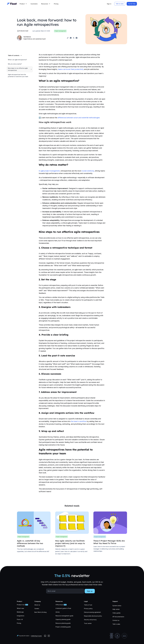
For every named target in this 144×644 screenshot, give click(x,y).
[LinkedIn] (45, 636)
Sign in (109, 4)
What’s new (20, 608)
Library (58, 612)
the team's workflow (79, 421)
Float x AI (20, 619)
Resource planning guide (63, 623)
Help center (116, 609)
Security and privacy (90, 620)
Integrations (21, 616)
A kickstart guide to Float (63, 608)
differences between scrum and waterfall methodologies (79, 118)
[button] (23, 4)
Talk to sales (120, 4)
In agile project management (49, 171)
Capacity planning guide (63, 619)
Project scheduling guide (63, 627)
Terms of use (88, 605)
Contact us (116, 620)
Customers (34, 4)
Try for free (132, 4)
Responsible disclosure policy (93, 616)
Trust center (88, 623)
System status (117, 606)
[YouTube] (49, 636)
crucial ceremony (88, 171)
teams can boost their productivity (71, 69)
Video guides (116, 613)
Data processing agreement (92, 612)
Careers (37, 609)
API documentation (118, 617)
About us (37, 605)
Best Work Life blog (40, 612)
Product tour (21, 605)
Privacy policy (88, 609)
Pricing (56, 4)
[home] (12, 4)
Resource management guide (64, 616)
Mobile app (20, 612)
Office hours (59, 605)
